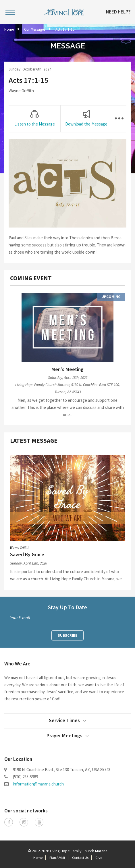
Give (99, 858)
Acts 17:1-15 (65, 29)
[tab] (34, 119)
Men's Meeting (67, 369)
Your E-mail (20, 618)
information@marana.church (38, 784)
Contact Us (80, 858)
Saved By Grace (27, 554)
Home (9, 29)
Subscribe (67, 635)
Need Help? (118, 12)
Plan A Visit (57, 858)
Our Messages (35, 29)
